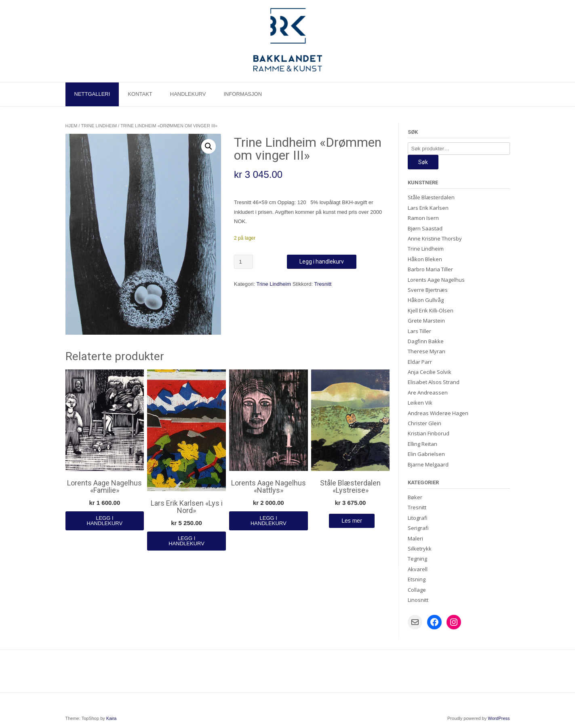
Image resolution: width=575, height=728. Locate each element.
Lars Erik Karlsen (428, 208)
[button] (209, 146)
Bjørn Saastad (425, 228)
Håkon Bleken (425, 259)
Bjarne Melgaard (428, 464)
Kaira (112, 718)
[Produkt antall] (243, 262)
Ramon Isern (423, 218)
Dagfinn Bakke (426, 341)
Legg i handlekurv (322, 262)
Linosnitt (418, 600)
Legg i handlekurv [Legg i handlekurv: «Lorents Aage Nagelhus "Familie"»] (105, 521)
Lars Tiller (419, 331)
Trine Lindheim (99, 126)
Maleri (415, 538)
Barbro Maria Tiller (430, 269)
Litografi (418, 518)
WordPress (499, 718)
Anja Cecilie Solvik (430, 372)
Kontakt (140, 94)
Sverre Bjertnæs (428, 290)
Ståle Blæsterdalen (431, 197)
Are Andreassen (428, 392)
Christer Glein (424, 423)
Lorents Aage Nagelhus (436, 280)
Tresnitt (323, 284)
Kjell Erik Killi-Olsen (431, 310)
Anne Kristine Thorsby (435, 238)
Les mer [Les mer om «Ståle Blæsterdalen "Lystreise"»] (352, 521)
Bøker (415, 497)
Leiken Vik (420, 403)
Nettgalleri (92, 94)
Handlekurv (188, 94)
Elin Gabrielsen (426, 454)
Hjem (72, 126)
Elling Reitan (422, 444)
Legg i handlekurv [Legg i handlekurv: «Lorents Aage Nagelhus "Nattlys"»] (269, 521)
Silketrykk (420, 549)
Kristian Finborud (429, 433)
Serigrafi (418, 528)
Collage (417, 590)
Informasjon (243, 94)
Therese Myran (427, 351)
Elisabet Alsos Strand (434, 382)
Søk (423, 162)
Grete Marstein (426, 321)
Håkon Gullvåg (426, 300)
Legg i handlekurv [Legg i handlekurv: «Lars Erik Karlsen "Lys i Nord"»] (186, 541)
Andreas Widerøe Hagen (438, 413)
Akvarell (418, 569)
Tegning (417, 559)
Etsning (417, 579)
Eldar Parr (420, 362)
